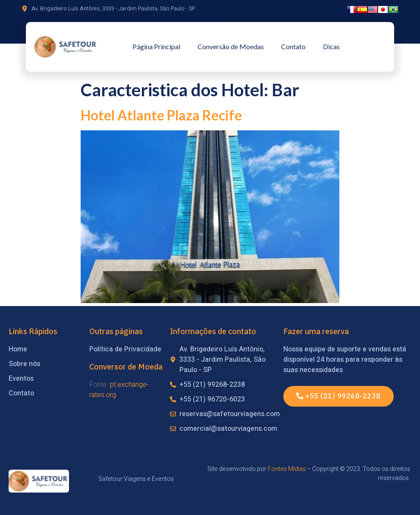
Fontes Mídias (287, 469)
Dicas (331, 46)
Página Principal (156, 46)
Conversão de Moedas (231, 46)
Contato (293, 46)
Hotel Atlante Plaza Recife (161, 115)
